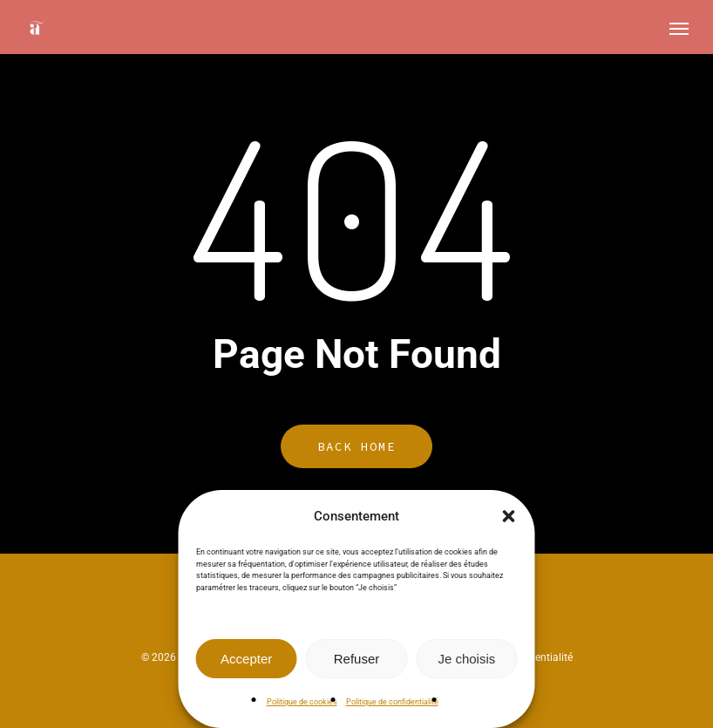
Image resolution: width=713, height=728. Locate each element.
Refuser (357, 659)
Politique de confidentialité (392, 702)
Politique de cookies (302, 702)
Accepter (246, 659)
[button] (509, 516)
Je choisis (466, 659)
